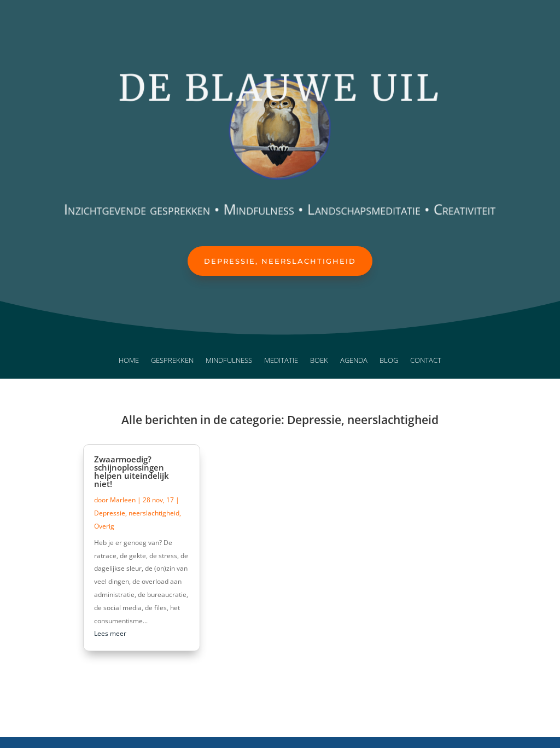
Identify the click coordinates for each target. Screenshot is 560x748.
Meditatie (281, 361)
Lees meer (110, 633)
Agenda (354, 361)
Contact (426, 361)
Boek (319, 361)
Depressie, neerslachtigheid (280, 261)
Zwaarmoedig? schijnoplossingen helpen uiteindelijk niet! (132, 471)
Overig (104, 526)
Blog (389, 361)
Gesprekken (172, 361)
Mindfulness (229, 361)
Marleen (123, 500)
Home (129, 361)
